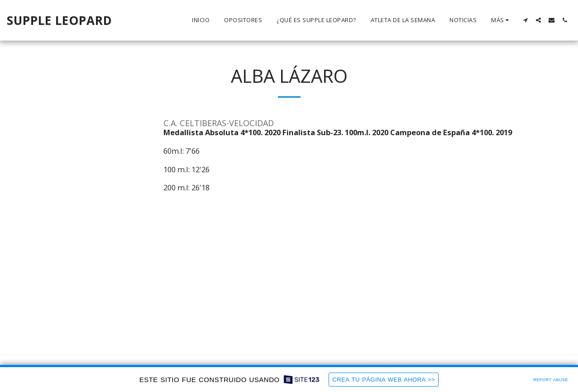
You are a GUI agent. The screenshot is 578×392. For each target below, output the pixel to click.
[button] (525, 20)
